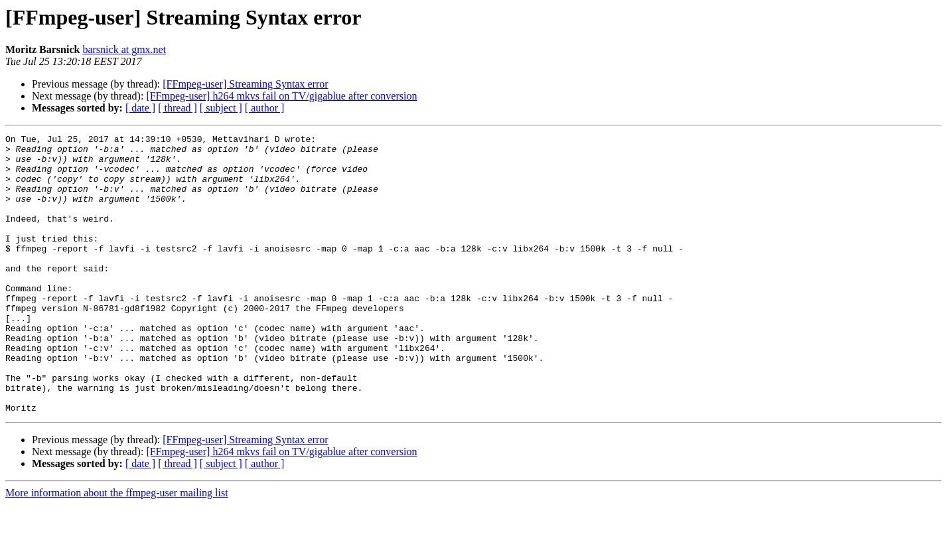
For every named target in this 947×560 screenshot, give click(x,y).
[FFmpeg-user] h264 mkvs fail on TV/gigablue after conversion (281, 96)
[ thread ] (178, 108)
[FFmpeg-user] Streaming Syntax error (245, 84)
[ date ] (140, 108)
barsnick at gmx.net (124, 49)
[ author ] (265, 108)
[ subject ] (221, 108)
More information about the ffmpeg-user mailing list (117, 548)
